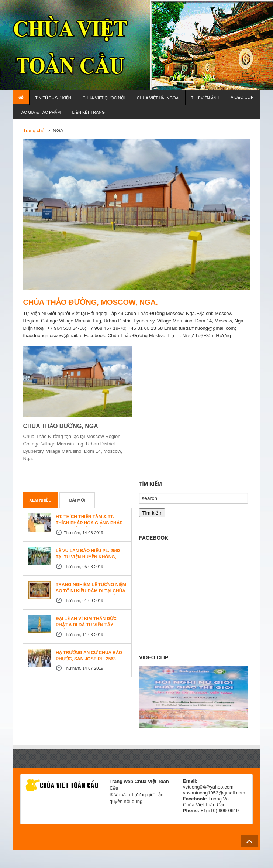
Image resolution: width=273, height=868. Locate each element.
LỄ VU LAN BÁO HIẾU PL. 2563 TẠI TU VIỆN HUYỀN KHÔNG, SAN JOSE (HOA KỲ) (88, 557)
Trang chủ (34, 131)
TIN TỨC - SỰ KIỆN (53, 98)
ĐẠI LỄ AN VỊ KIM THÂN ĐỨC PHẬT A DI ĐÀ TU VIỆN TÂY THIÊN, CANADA (86, 625)
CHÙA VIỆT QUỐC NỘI (104, 98)
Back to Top (249, 841)
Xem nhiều (41, 500)
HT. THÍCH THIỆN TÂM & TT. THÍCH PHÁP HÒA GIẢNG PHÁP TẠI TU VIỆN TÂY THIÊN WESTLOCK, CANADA (89, 526)
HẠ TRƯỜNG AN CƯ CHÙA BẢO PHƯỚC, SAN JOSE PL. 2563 (89, 656)
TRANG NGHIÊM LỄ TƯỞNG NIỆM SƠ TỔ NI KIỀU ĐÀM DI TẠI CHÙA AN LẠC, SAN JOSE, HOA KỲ (91, 591)
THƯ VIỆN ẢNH (205, 98)
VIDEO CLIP (242, 97)
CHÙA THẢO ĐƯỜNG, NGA (61, 426)
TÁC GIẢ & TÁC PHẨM (40, 112)
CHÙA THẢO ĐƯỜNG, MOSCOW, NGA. (91, 302)
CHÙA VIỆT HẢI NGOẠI (158, 98)
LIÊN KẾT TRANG (88, 112)
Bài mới (77, 500)
